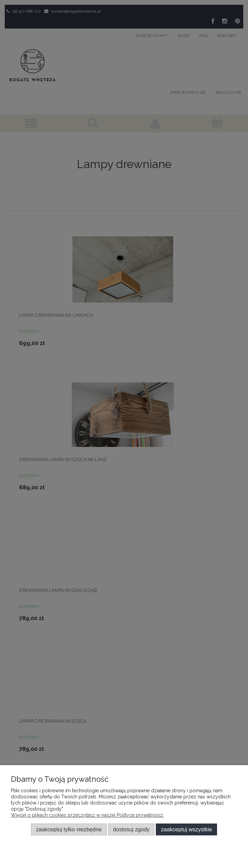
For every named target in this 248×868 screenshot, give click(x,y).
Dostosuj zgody (131, 829)
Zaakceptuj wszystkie (186, 829)
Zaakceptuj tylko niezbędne (69, 829)
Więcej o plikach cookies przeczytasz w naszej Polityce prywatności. (87, 815)
